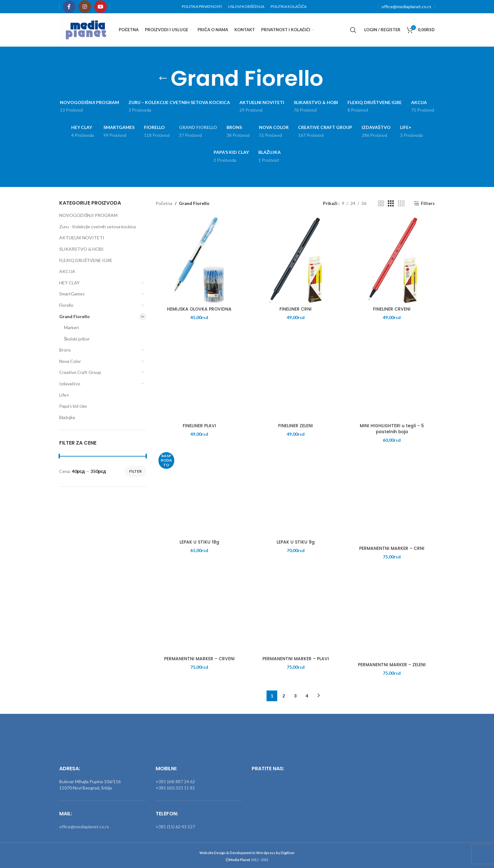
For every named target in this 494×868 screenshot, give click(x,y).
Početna (164, 203)
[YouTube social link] (101, 7)
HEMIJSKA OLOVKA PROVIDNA (199, 310)
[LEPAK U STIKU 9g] (295, 493)
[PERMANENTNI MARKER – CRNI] (391, 500)
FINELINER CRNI (295, 310)
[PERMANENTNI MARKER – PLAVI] (295, 610)
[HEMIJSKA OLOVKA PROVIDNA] (199, 260)
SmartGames (72, 294)
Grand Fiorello (75, 316)
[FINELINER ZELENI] (295, 377)
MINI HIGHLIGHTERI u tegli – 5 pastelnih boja (391, 429)
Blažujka (67, 417)
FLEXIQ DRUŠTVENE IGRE (86, 260)
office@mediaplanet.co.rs (406, 6)
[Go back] (163, 79)
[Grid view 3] (391, 204)
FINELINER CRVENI (391, 310)
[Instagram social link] (85, 7)
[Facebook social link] (69, 7)
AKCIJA (67, 271)
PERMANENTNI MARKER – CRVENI (199, 659)
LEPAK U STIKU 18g (199, 543)
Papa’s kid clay (73, 406)
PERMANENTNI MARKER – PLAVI (295, 659)
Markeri (71, 327)
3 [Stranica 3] (295, 694)
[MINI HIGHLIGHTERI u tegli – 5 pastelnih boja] (391, 377)
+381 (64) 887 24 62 (175, 780)
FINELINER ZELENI (295, 426)
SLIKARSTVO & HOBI (81, 249)
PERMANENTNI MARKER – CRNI (391, 549)
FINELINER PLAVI (199, 426)
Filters (428, 203)
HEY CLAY (69, 283)
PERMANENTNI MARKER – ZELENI (391, 665)
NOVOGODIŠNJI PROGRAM (88, 215)
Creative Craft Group (80, 372)
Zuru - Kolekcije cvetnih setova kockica (98, 227)
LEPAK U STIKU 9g (295, 543)
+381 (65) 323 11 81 (175, 786)
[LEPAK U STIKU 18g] (199, 493)
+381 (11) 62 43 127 (175, 825)
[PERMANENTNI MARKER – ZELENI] (391, 616)
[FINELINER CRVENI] (391, 260)
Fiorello (66, 305)
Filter (135, 471)
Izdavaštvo (70, 384)
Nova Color (70, 361)
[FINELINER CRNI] (295, 260)
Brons (65, 350)
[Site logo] (86, 29)
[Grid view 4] (401, 204)
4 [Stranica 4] (307, 694)
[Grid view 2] (381, 204)
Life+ (64, 395)
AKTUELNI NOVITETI (82, 238)
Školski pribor (77, 339)
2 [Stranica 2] (284, 694)
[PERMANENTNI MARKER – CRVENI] (199, 610)
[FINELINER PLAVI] (199, 377)
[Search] (353, 30)
